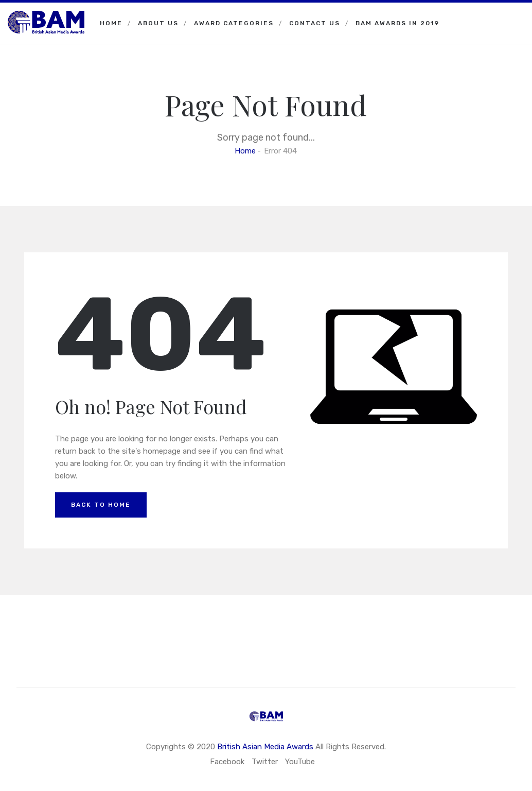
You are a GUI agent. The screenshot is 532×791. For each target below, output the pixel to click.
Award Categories (234, 23)
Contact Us (315, 23)
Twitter (265, 762)
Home (111, 23)
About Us (158, 23)
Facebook (227, 762)
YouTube (300, 762)
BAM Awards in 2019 (397, 23)
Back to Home (101, 505)
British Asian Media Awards (265, 747)
